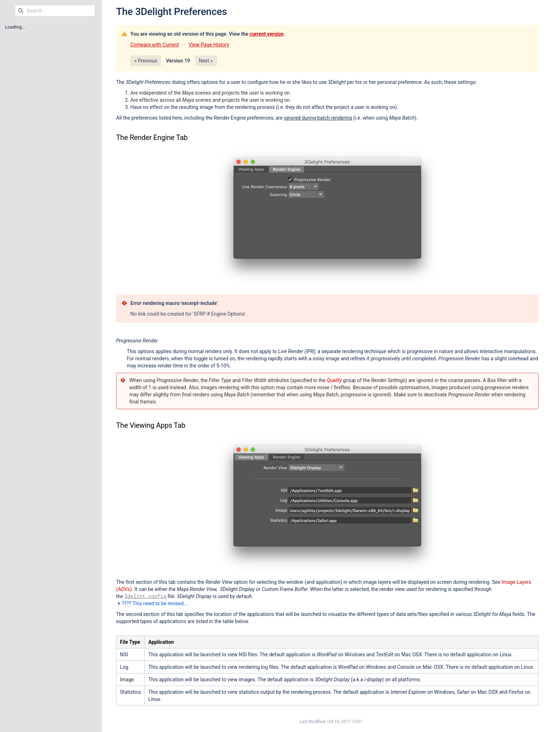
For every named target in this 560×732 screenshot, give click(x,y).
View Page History (209, 45)
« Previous (146, 61)
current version (267, 34)
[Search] (21, 11)
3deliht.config (145, 596)
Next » (206, 61)
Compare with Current (155, 45)
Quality (334, 380)
